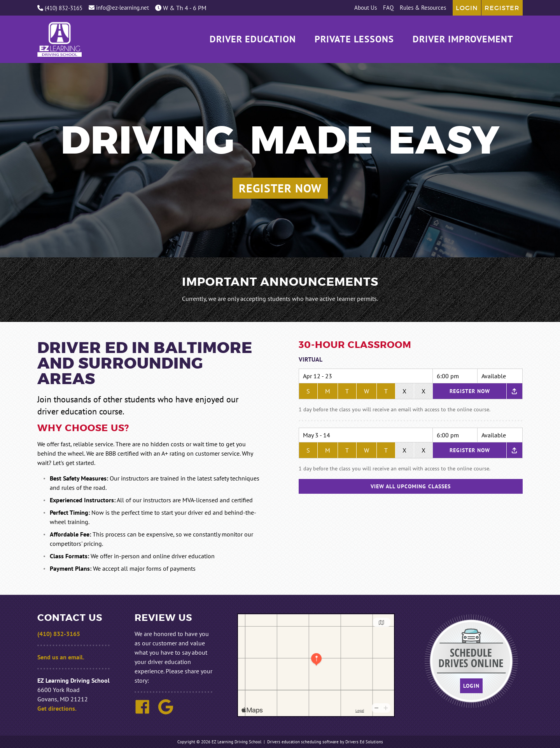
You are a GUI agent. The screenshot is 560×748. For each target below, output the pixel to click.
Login (467, 8)
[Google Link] (169, 712)
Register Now (280, 188)
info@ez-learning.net (119, 8)
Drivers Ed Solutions (364, 742)
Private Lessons (354, 39)
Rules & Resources (423, 8)
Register (502, 8)
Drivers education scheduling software (303, 742)
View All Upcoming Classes (411, 486)
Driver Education (253, 39)
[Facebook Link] (145, 712)
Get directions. (57, 708)
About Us (366, 8)
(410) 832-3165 (60, 8)
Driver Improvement (463, 39)
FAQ (388, 8)
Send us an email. (61, 657)
